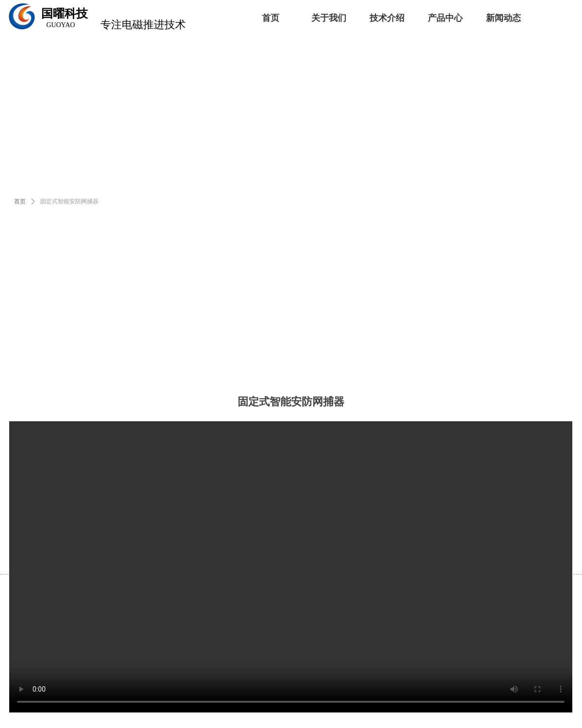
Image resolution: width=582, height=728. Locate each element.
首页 (20, 201)
